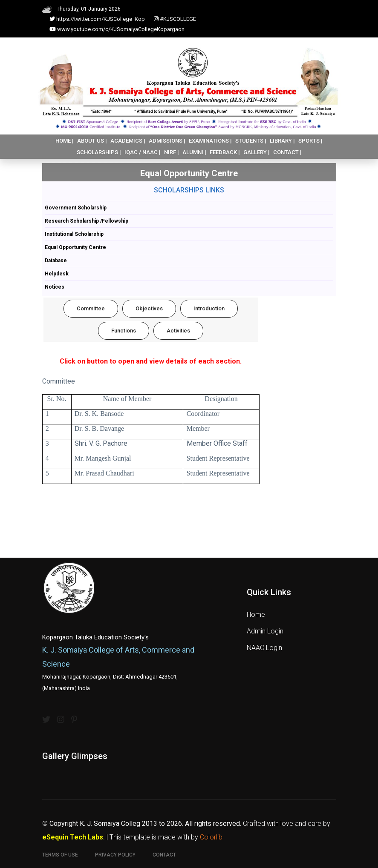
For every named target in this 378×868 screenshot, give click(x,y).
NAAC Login (264, 648)
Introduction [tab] (209, 308)
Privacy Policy (115, 855)
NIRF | (172, 152)
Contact (164, 855)
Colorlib (211, 837)
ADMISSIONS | (167, 141)
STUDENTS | (251, 141)
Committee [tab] (91, 308)
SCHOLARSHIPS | (99, 152)
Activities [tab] (178, 331)
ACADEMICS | (128, 141)
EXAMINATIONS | (210, 141)
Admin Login (265, 631)
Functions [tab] (124, 331)
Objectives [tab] (149, 308)
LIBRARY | (282, 141)
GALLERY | (257, 152)
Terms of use (60, 855)
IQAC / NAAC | (143, 152)
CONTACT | (287, 152)
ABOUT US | (92, 141)
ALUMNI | (194, 152)
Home (256, 614)
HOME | (65, 141)
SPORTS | (310, 141)
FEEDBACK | (225, 152)
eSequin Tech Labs (73, 837)
